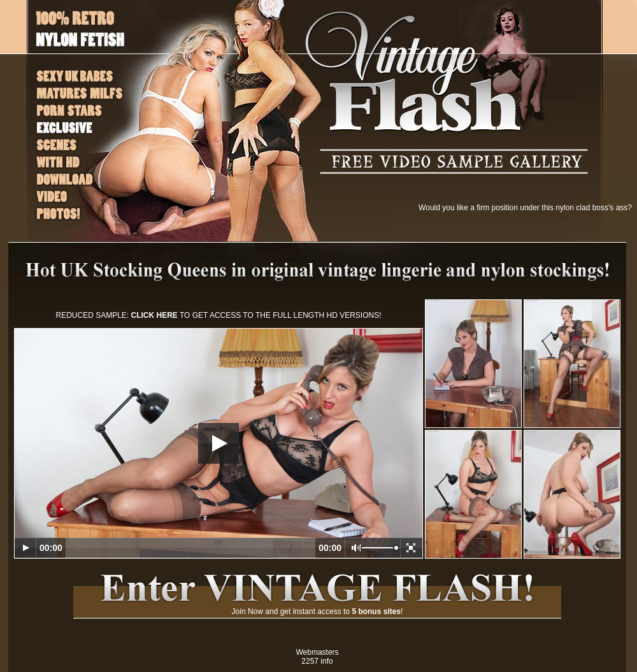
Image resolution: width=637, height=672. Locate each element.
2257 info (317, 661)
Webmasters (317, 652)
